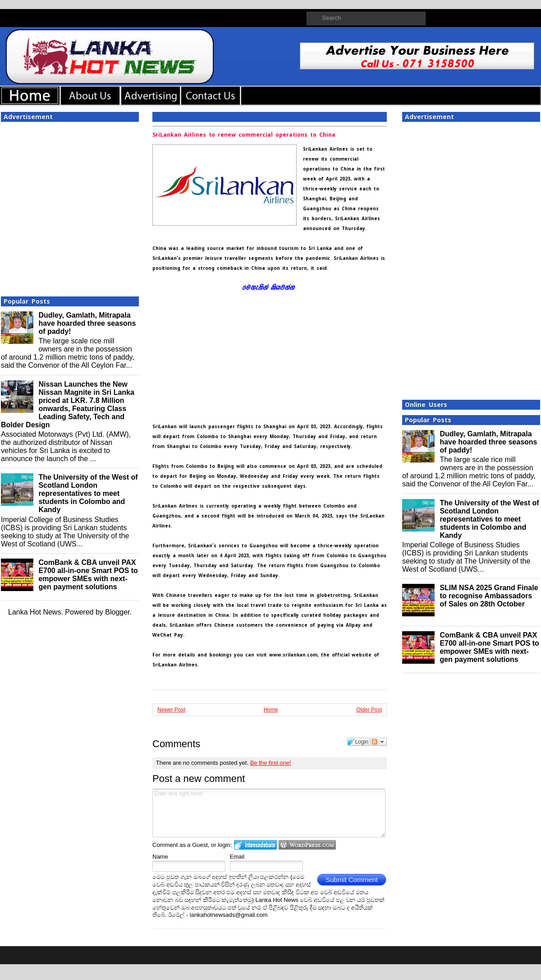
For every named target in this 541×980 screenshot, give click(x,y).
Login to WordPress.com (307, 845)
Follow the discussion (379, 742)
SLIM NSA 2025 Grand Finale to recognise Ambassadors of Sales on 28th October (489, 596)
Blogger (117, 612)
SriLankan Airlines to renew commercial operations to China (244, 135)
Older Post (369, 710)
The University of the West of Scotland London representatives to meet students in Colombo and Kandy (88, 493)
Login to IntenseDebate (255, 845)
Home (271, 710)
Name (160, 857)
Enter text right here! (269, 813)
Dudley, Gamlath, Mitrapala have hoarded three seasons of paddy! (87, 323)
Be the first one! (271, 763)
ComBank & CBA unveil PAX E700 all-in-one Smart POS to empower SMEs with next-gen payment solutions (88, 575)
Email (237, 857)
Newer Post (171, 710)
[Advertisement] (85, 206)
